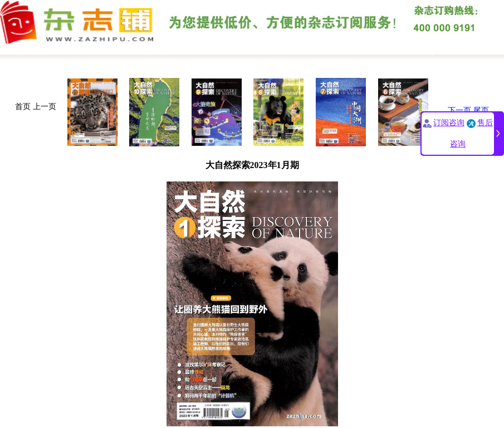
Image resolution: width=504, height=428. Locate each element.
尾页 (481, 110)
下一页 (459, 110)
